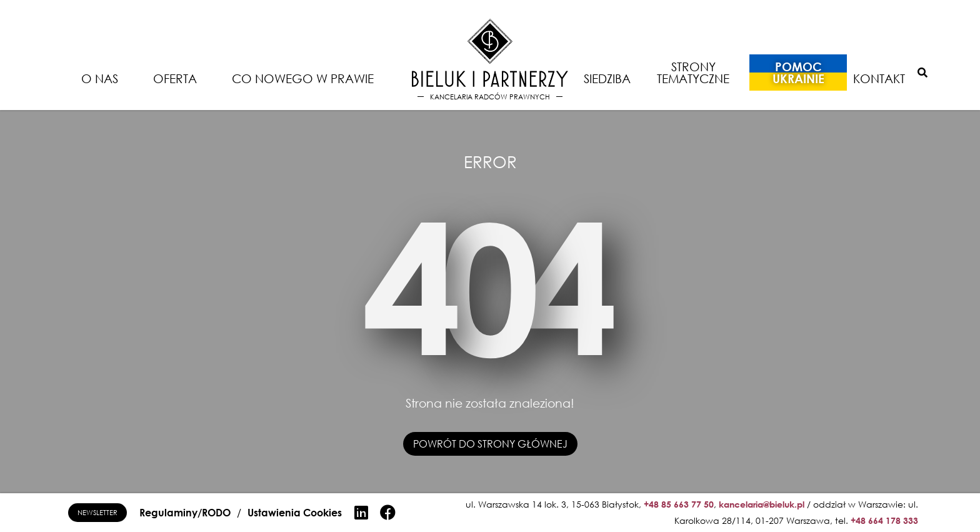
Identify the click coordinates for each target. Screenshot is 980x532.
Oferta (175, 78)
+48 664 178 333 (884, 520)
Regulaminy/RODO (185, 513)
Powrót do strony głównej (490, 444)
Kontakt (879, 78)
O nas (100, 78)
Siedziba (607, 78)
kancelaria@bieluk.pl (762, 504)
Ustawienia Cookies (295, 513)
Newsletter (97, 512)
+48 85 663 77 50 (679, 504)
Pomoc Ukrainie (798, 73)
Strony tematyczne (693, 73)
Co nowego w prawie (303, 78)
